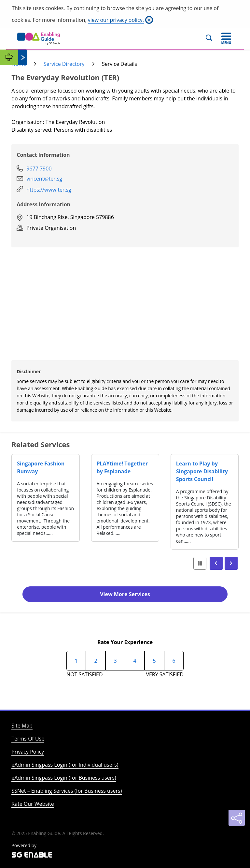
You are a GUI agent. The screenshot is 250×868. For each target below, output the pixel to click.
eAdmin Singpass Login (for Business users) (64, 778)
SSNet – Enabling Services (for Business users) (67, 791)
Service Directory (64, 64)
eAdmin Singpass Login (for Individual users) (65, 765)
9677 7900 (39, 169)
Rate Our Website (33, 804)
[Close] (149, 20)
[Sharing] (237, 818)
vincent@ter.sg (44, 179)
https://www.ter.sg (49, 190)
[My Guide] (9, 57)
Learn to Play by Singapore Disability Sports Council (202, 471)
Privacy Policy (28, 752)
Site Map (22, 726)
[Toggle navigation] (226, 38)
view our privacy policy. (116, 20)
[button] (216, 563)
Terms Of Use (28, 739)
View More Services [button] (125, 594)
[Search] (212, 38)
